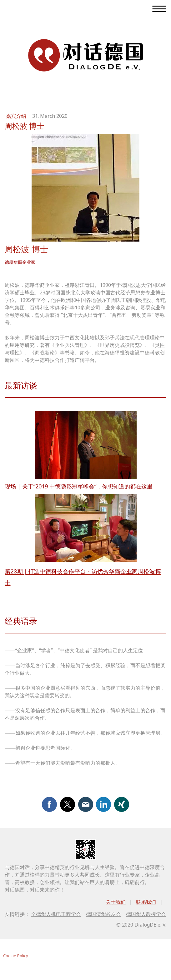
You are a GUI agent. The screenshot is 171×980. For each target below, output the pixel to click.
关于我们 (116, 902)
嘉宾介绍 (17, 116)
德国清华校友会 (103, 914)
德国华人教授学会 (146, 914)
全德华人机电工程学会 (56, 914)
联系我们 (146, 902)
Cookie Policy (16, 956)
